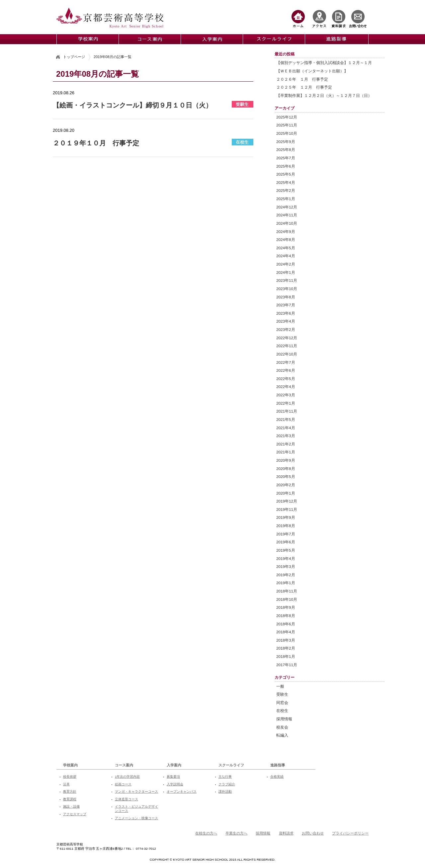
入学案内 (174, 765)
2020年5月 (286, 476)
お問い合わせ (313, 833)
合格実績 (277, 777)
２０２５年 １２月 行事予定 (304, 87)
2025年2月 (286, 190)
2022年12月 (287, 338)
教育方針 (70, 791)
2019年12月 (287, 501)
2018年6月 (286, 624)
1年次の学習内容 (127, 777)
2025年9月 (286, 142)
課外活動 (225, 791)
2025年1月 (286, 199)
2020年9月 (286, 460)
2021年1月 (286, 452)
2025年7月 (286, 158)
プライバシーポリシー (350, 833)
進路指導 (278, 765)
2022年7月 (286, 362)
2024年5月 (286, 248)
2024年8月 (286, 239)
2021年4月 (286, 428)
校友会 (282, 727)
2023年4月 (286, 321)
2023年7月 (286, 305)
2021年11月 (287, 411)
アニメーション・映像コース (136, 818)
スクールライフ (231, 765)
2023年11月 (287, 280)
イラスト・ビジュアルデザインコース (136, 808)
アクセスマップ (75, 814)
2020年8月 (286, 469)
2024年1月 (286, 272)
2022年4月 (286, 387)
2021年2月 (286, 444)
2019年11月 (287, 509)
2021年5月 (286, 419)
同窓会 (282, 703)
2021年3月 (286, 436)
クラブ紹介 (227, 784)
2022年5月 (286, 379)
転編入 (282, 735)
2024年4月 (286, 256)
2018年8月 (286, 616)
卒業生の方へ (236, 833)
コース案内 (124, 765)
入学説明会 (175, 784)
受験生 (282, 694)
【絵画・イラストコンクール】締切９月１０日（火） (132, 105)
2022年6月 (286, 370)
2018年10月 (287, 599)
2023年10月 (287, 289)
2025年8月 (286, 150)
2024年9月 (286, 232)
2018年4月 (286, 632)
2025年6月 (286, 166)
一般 (280, 686)
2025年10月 (287, 133)
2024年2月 (286, 264)
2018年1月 (286, 656)
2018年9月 (286, 607)
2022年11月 (287, 346)
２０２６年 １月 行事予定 (302, 79)
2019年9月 (286, 517)
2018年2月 (286, 648)
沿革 (66, 784)
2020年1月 (286, 493)
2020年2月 (286, 485)
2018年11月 (287, 591)
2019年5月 (286, 550)
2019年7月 (286, 534)
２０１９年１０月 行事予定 (96, 143)
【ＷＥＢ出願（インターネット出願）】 (312, 71)
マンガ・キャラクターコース (136, 791)
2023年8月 (286, 297)
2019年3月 (286, 566)
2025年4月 (286, 182)
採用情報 (284, 719)
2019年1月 (286, 583)
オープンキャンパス (182, 791)
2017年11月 (287, 665)
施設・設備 (71, 806)
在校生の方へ (206, 833)
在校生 (282, 710)
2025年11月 (287, 125)
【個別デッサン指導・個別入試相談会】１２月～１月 (324, 63)
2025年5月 (286, 174)
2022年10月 (287, 354)
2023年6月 (286, 313)
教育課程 (70, 799)
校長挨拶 (70, 777)
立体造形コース (127, 799)
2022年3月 (286, 395)
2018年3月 (286, 640)
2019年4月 (286, 558)
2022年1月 (286, 403)
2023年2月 (286, 329)
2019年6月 (286, 542)
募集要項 (173, 777)
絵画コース (123, 784)
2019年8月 (286, 526)
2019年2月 (286, 575)
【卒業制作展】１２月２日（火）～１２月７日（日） (324, 95)
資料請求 (286, 833)
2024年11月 (287, 215)
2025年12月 (287, 117)
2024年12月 (287, 207)
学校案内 (70, 765)
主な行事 (225, 777)
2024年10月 (287, 223)
